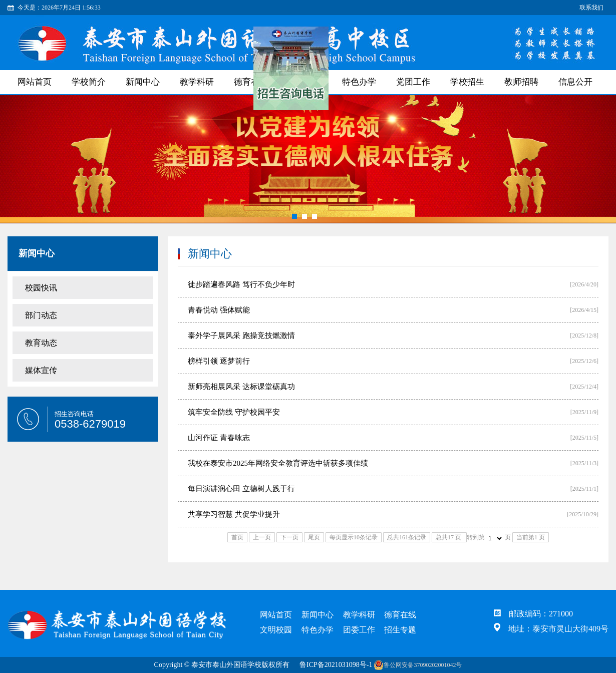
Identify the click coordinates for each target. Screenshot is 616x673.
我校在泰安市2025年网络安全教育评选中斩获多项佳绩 (278, 463)
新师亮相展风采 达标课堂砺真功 (241, 387)
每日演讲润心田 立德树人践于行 (241, 489)
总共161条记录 (407, 537)
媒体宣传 (41, 370)
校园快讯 (41, 288)
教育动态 (41, 343)
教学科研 (197, 82)
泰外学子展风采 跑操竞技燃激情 (241, 335)
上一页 (262, 537)
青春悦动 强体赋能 (219, 310)
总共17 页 (449, 537)
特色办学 (359, 82)
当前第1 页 (531, 537)
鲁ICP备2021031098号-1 (336, 665)
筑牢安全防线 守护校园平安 (234, 412)
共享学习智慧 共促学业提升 (234, 514)
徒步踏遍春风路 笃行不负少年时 (241, 284)
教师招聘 (521, 82)
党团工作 (413, 82)
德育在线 (400, 615)
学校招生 (467, 82)
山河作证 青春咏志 (219, 438)
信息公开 (575, 82)
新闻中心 (143, 82)
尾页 (314, 537)
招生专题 (400, 630)
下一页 (289, 537)
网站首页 (35, 82)
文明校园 (276, 630)
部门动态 (41, 315)
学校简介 (89, 82)
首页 (237, 537)
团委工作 (359, 630)
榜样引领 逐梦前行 (219, 361)
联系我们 (591, 8)
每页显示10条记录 (354, 537)
